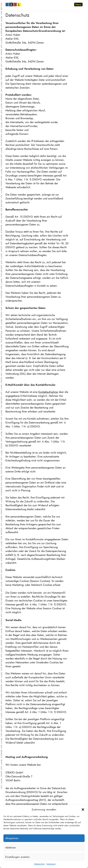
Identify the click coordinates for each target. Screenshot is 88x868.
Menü (78, 5)
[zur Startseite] (13, 5)
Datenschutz (39, 864)
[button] (83, 810)
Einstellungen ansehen (17, 857)
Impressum (51, 864)
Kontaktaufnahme (48, 392)
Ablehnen (11, 848)
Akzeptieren (12, 838)
